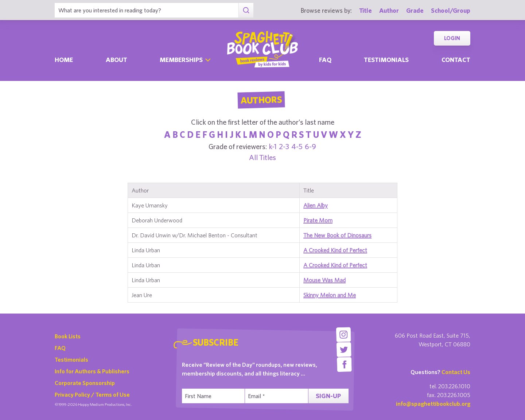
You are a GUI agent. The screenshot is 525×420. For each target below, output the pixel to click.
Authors (261, 100)
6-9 (310, 146)
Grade (415, 10)
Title (365, 10)
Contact (456, 60)
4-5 (297, 146)
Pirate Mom (318, 220)
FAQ (60, 348)
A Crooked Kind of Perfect (335, 250)
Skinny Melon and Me (330, 295)
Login (452, 38)
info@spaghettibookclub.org (433, 404)
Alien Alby (316, 205)
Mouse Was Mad (324, 280)
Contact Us (456, 372)
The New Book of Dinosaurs (337, 235)
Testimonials (386, 60)
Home (64, 60)
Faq (325, 60)
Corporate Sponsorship (85, 383)
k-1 (273, 146)
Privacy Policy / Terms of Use (92, 394)
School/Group (451, 10)
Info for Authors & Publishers (92, 371)
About (116, 60)
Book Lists (68, 336)
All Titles (262, 157)
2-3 (284, 146)
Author (389, 10)
